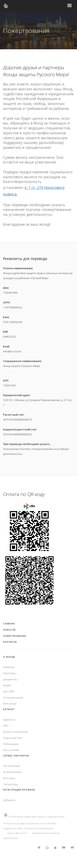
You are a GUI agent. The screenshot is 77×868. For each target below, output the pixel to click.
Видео (7, 685)
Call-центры (11, 784)
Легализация (11, 766)
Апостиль (9, 778)
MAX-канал (10, 704)
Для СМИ (9, 691)
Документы (10, 679)
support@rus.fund (17, 833)
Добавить (9, 800)
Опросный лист (13, 738)
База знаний (11, 750)
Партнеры (10, 673)
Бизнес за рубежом (16, 732)
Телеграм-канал (13, 698)
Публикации (11, 744)
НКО (6, 725)
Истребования (12, 772)
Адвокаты (9, 720)
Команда (9, 667)
